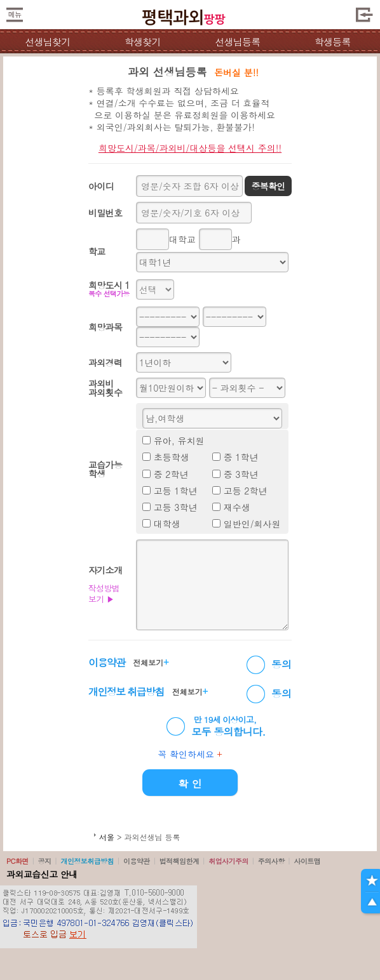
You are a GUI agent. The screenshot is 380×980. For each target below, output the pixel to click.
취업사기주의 (228, 861)
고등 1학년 (176, 491)
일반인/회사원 (252, 524)
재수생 (237, 507)
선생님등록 (237, 42)
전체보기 (151, 662)
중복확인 (268, 186)
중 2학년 (171, 474)
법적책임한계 (180, 861)
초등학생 (172, 457)
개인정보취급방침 (87, 861)
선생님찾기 (47, 42)
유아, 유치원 (179, 440)
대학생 (167, 524)
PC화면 (17, 861)
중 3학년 (241, 474)
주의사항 (271, 861)
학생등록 (333, 42)
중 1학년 (241, 457)
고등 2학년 (246, 491)
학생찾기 (143, 42)
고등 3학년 (176, 507)
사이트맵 (307, 861)
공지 (45, 861)
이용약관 (137, 861)
